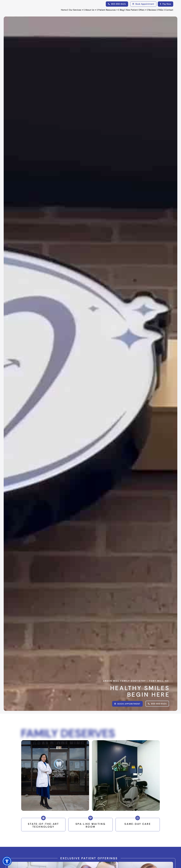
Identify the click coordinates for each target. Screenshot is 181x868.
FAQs (161, 10)
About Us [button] (91, 10)
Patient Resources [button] (108, 10)
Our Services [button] (76, 10)
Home (64, 10)
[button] (7, 861)
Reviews (152, 10)
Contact (169, 10)
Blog (122, 10)
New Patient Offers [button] (136, 10)
